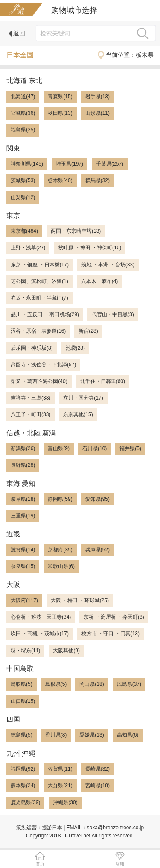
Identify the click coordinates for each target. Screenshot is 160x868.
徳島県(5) (22, 735)
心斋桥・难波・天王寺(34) (41, 617)
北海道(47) (23, 97)
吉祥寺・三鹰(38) (31, 398)
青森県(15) (60, 97)
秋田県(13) (60, 113)
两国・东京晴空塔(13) (76, 231)
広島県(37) (129, 684)
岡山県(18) (92, 684)
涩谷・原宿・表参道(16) (38, 331)
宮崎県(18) (97, 785)
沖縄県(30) (65, 802)
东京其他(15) (78, 414)
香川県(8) (56, 735)
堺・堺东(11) (25, 651)
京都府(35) (60, 550)
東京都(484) (24, 231)
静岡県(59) (60, 499)
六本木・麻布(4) (100, 281)
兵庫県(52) (97, 550)
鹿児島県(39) (25, 802)
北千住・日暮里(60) (103, 381)
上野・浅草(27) (28, 248)
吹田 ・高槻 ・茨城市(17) (40, 634)
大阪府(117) (24, 600)
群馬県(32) (97, 180)
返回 (17, 33)
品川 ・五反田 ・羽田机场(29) (45, 314)
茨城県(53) (23, 180)
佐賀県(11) (60, 769)
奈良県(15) (23, 566)
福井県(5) (130, 448)
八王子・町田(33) (31, 414)
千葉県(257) (110, 164)
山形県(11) (97, 113)
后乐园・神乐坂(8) (32, 348)
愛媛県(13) (92, 735)
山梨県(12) (23, 197)
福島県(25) (23, 130)
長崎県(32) (97, 769)
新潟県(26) (23, 448)
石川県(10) (95, 448)
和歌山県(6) (61, 566)
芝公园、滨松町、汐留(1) (39, 281)
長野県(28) (23, 465)
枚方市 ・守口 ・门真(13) (111, 634)
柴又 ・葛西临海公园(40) (39, 381)
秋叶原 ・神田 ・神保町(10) (90, 248)
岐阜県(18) (23, 499)
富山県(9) (59, 448)
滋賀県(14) (23, 550)
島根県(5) (56, 684)
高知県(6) (128, 735)
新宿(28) (88, 331)
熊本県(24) (23, 785)
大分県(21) (60, 785)
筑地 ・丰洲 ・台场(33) (108, 265)
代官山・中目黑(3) (113, 314)
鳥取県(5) (22, 684)
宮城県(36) (23, 113)
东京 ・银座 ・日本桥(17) (40, 265)
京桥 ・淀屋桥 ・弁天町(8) (114, 617)
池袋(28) (75, 348)
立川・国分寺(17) (83, 398)
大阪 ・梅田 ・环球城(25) (80, 600)
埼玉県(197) (70, 164)
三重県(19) (23, 516)
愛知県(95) (97, 499)
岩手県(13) (97, 97)
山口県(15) (23, 701)
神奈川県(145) (27, 164)
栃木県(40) (60, 180)
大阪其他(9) (66, 651)
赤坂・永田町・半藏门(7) (39, 298)
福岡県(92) (23, 769)
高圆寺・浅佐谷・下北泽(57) (43, 365)
